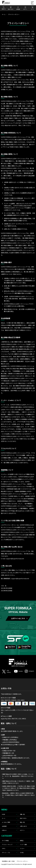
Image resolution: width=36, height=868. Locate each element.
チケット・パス (6, 852)
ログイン (22, 830)
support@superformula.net (20, 579)
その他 (22, 852)
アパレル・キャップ (7, 844)
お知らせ (4, 830)
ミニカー (22, 848)
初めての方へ (23, 818)
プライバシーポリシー (22, 861)
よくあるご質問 (6, 822)
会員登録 (4, 826)
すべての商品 (5, 840)
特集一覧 (22, 814)
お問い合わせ (23, 826)
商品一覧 (22, 822)
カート (4, 818)
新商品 (22, 840)
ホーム (4, 14)
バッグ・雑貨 (23, 844)
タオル (4, 848)
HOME (4, 814)
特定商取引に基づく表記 (8, 861)
